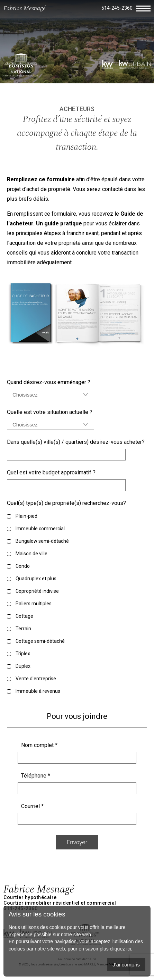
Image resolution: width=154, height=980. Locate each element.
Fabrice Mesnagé (25, 8)
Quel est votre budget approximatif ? (51, 472)
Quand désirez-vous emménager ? (49, 382)
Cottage (24, 616)
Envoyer (77, 842)
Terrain (23, 629)
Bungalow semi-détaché (42, 541)
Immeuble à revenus (38, 691)
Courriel (32, 806)
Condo (23, 566)
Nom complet (39, 745)
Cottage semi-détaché (40, 641)
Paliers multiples (34, 604)
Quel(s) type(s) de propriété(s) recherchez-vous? (66, 503)
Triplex (23, 654)
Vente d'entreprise (36, 679)
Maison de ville (31, 554)
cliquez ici (121, 949)
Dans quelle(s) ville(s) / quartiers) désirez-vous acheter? (76, 442)
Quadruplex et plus (36, 579)
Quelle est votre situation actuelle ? (50, 412)
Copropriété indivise (37, 591)
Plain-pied (26, 516)
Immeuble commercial (40, 529)
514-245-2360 (117, 8)
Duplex (23, 666)
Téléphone (36, 776)
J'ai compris (126, 965)
